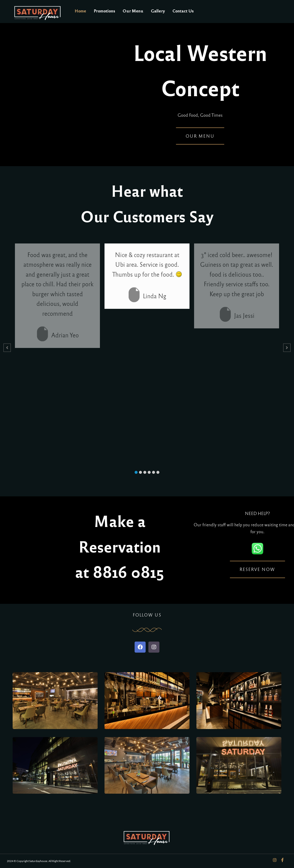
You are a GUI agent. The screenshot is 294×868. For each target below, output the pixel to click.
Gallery (158, 11)
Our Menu (133, 11)
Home (80, 11)
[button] (136, 472)
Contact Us (183, 11)
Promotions (104, 11)
